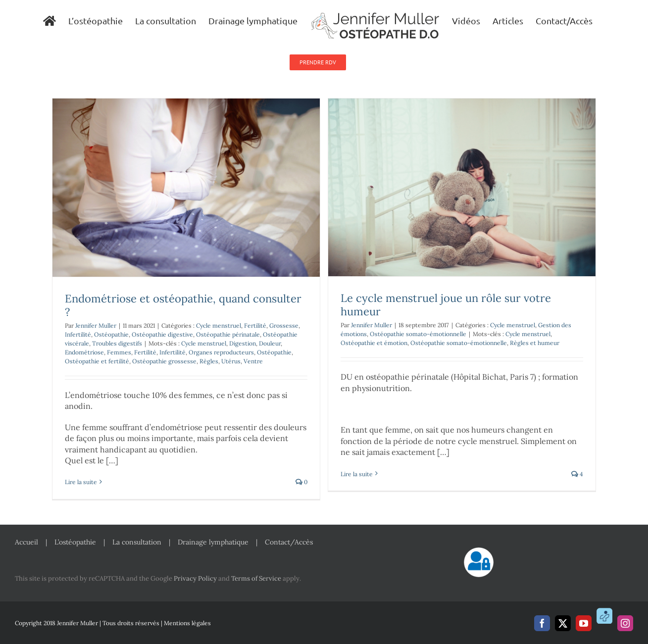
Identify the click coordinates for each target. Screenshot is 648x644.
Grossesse (284, 325)
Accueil (26, 542)
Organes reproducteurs (221, 352)
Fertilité (255, 325)
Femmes (119, 352)
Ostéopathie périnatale (228, 334)
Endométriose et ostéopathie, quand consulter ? (183, 305)
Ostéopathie (111, 334)
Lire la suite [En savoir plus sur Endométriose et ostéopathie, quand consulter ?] (81, 482)
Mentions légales (187, 623)
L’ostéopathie (75, 542)
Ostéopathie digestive (162, 334)
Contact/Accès (289, 542)
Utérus (231, 361)
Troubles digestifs (117, 343)
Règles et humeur (535, 343)
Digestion (243, 343)
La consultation (137, 542)
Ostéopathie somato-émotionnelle (418, 334)
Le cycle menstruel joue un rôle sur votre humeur (446, 305)
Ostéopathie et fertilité (97, 361)
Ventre (253, 361)
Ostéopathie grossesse (164, 361)
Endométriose (84, 352)
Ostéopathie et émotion (374, 343)
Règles (209, 361)
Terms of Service (256, 578)
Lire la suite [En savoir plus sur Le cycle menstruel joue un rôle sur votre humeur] (357, 482)
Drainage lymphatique (213, 542)
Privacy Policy (195, 578)
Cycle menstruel (219, 325)
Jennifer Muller (96, 325)
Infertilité (78, 334)
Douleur (270, 343)
